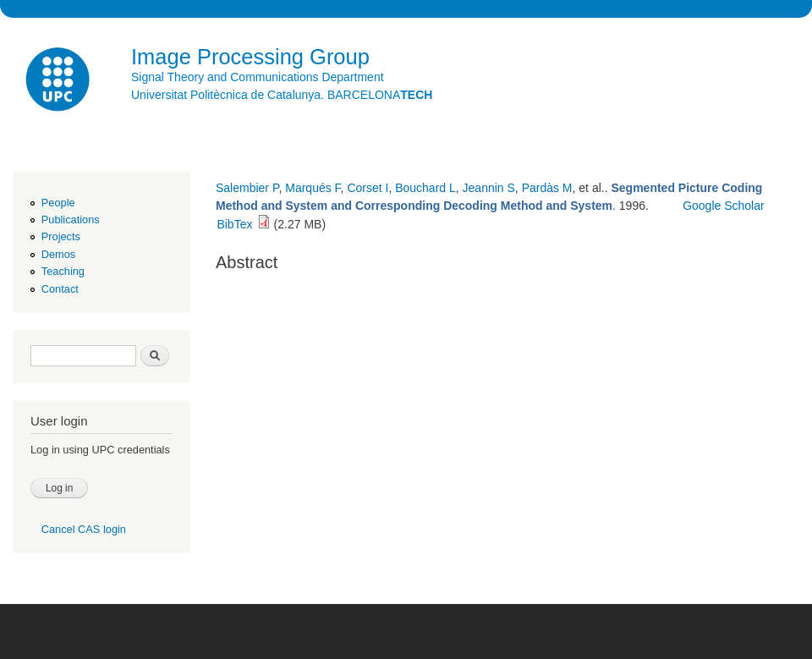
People (58, 203)
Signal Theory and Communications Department (258, 77)
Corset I (368, 188)
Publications (71, 220)
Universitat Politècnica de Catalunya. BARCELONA (282, 95)
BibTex (234, 224)
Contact (60, 289)
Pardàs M (547, 188)
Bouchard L (425, 188)
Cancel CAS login (84, 529)
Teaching (63, 271)
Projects (61, 236)
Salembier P (247, 188)
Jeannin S (489, 188)
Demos (58, 254)
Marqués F (313, 188)
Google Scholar (724, 206)
